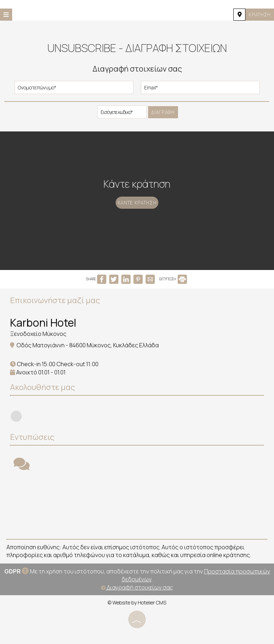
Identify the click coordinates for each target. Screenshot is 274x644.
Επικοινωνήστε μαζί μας (56, 309)
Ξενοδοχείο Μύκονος (39, 342)
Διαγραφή (163, 113)
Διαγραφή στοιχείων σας (137, 595)
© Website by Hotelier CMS (137, 610)
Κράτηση (258, 14)
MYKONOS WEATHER (137, 514)
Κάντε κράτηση (137, 212)
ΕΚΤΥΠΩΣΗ (173, 288)
